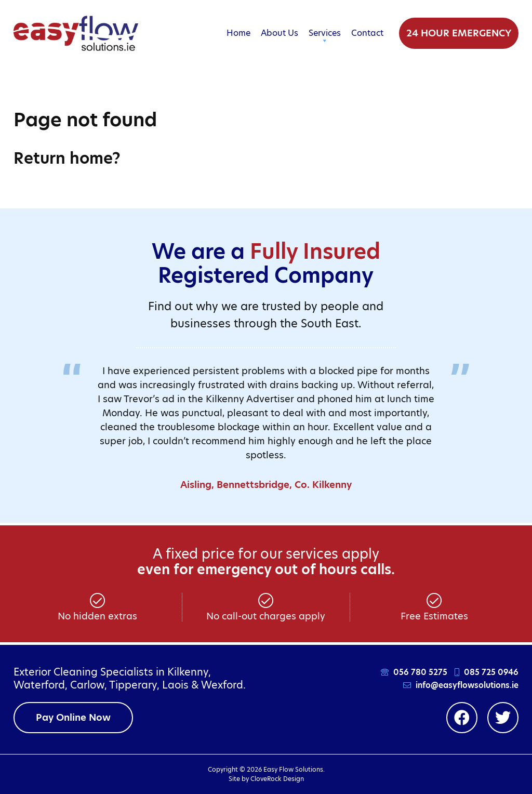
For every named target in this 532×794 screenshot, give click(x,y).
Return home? (67, 158)
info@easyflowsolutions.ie (467, 685)
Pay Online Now (73, 717)
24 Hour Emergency (459, 33)
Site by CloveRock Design (266, 779)
